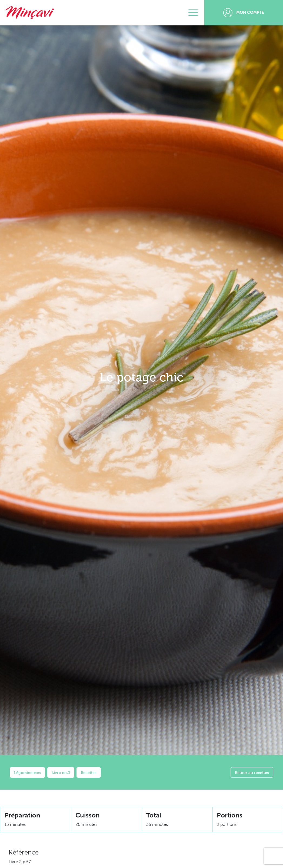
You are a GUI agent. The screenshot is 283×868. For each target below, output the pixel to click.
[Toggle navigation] (193, 13)
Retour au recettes (252, 772)
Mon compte (244, 13)
